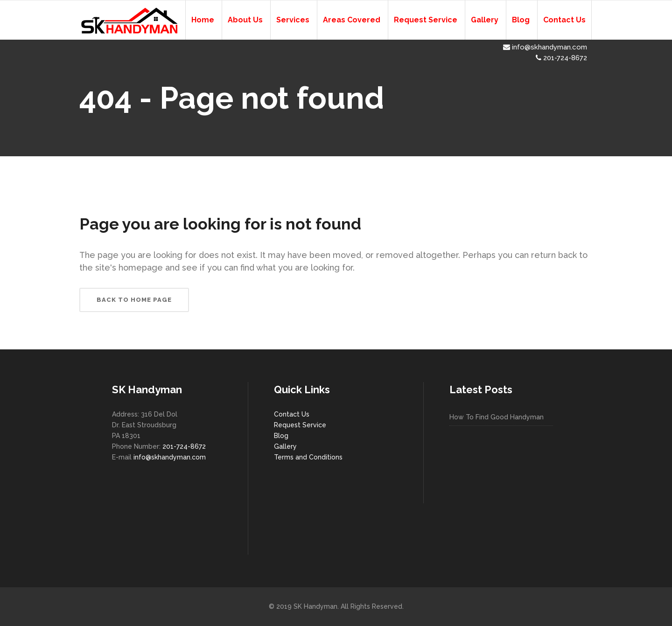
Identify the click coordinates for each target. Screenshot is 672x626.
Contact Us (292, 414)
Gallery (285, 446)
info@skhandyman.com (545, 47)
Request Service (300, 425)
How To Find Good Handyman (497, 417)
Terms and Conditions (308, 457)
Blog (281, 436)
